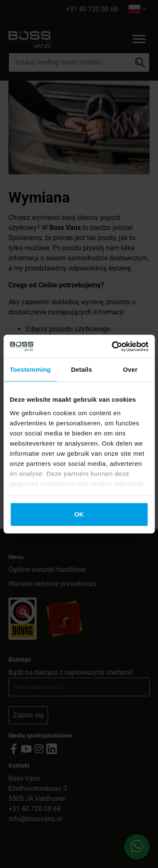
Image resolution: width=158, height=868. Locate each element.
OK (79, 514)
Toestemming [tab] (30, 369)
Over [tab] (130, 369)
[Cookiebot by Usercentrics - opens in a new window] (112, 346)
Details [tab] (81, 369)
